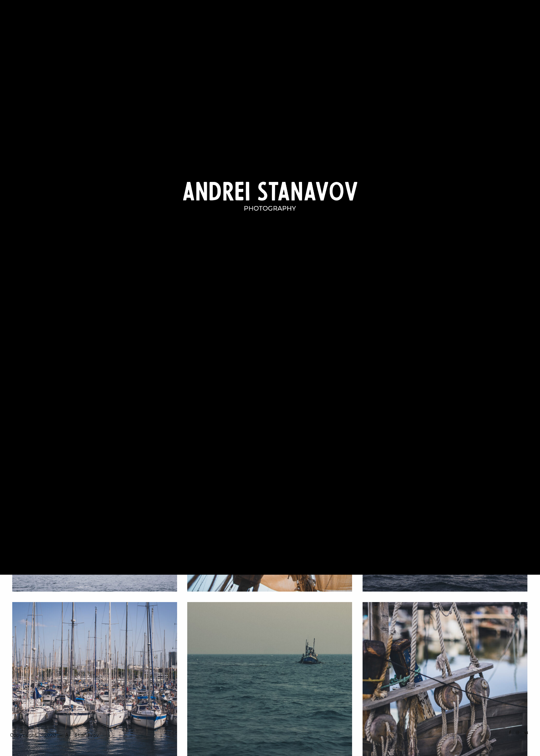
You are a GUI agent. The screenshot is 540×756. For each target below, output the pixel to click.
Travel (452, 22)
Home (358, 22)
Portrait (420, 22)
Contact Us (516, 22)
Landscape (384, 22)
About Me (484, 22)
